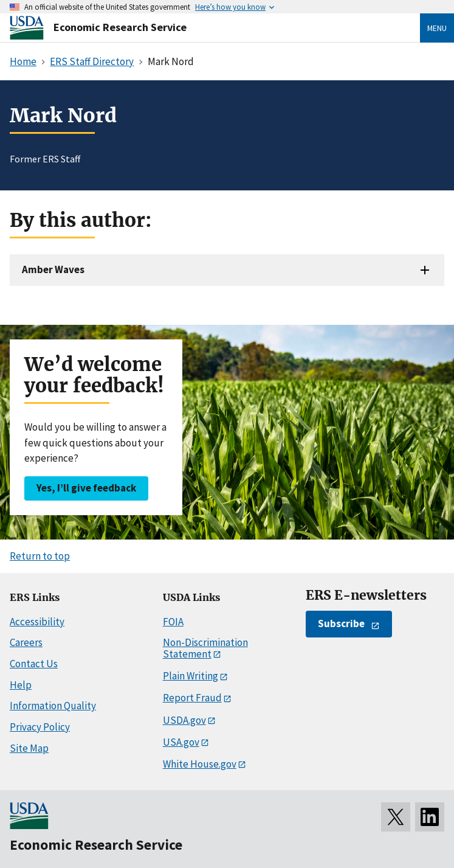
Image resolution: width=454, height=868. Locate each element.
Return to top (40, 556)
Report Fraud (192, 698)
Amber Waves (53, 269)
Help (21, 685)
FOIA (173, 622)
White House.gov (200, 764)
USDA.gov (184, 720)
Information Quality (53, 706)
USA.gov (181, 742)
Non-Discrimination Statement (205, 648)
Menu (437, 28)
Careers (26, 642)
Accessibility (37, 622)
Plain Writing (191, 676)
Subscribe (341, 623)
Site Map (29, 748)
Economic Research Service (120, 27)
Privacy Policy (40, 727)
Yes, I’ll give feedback (86, 488)
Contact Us (34, 664)
